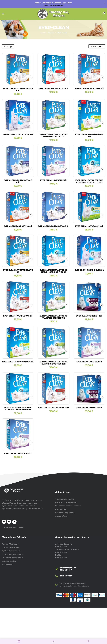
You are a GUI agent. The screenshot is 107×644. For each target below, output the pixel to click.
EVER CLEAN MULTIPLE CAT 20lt (53, 408)
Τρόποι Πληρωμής (10, 544)
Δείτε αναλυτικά (31, 123)
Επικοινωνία (7, 565)
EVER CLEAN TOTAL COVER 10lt (18, 134)
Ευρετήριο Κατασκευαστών (68, 506)
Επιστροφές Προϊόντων (13, 554)
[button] (103, 14)
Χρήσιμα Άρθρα (9, 561)
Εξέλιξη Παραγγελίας (11, 551)
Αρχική (43, 33)
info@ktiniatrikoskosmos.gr (72, 583)
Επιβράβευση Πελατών (12, 558)
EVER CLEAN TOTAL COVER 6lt (89, 270)
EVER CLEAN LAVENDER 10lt (53, 180)
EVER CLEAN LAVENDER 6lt (89, 362)
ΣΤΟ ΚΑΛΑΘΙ (31, 77)
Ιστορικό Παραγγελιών (66, 502)
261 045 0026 (66, 576)
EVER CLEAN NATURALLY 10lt (89, 226)
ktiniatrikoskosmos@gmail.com (74, 586)
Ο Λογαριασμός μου (65, 499)
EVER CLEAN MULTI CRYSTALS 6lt (53, 226)
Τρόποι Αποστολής (11, 548)
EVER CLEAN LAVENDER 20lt (18, 454)
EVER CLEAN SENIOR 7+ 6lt (89, 408)
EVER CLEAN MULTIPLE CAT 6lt (18, 316)
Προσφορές (61, 509)
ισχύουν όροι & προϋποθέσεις (54, 5)
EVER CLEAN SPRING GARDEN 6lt (18, 362)
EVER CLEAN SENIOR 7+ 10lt (89, 316)
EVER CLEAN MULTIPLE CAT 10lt (53, 89)
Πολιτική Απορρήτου (65, 513)
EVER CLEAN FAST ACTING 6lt (18, 226)
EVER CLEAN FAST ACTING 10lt (89, 89)
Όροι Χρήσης (61, 516)
